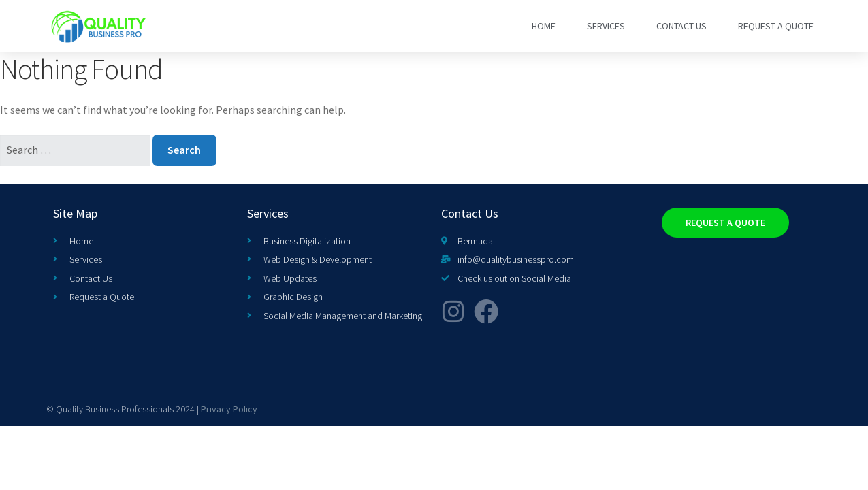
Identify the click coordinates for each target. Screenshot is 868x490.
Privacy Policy (229, 409)
